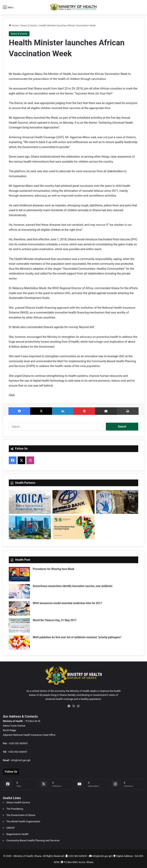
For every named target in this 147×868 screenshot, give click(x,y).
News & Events (29, 25)
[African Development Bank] (73, 527)
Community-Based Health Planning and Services (33, 839)
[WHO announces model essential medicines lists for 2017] (19, 608)
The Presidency (15, 808)
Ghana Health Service (18, 801)
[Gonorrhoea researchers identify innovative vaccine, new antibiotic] (19, 591)
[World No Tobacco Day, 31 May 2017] (19, 625)
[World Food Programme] (117, 502)
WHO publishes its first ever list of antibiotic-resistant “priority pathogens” (77, 637)
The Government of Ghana (21, 814)
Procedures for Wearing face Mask (53, 569)
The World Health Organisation (23, 820)
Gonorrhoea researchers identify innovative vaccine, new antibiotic (73, 586)
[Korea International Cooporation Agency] (30, 502)
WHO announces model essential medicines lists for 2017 (67, 603)
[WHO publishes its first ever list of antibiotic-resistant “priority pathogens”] (19, 643)
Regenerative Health (17, 833)
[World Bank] (73, 502)
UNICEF (11, 827)
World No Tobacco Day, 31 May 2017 (55, 620)
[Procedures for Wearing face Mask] (19, 574)
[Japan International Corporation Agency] (30, 527)
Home (14, 25)
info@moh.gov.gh (21, 760)
